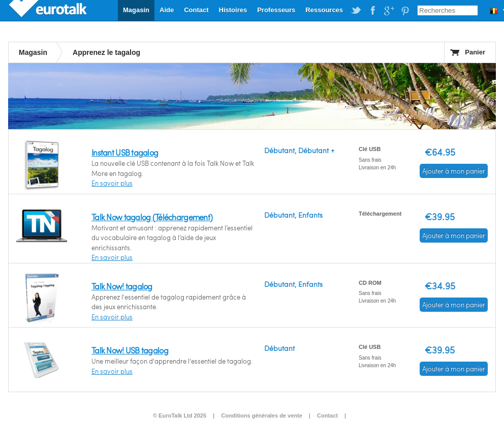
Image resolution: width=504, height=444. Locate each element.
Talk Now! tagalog (122, 286)
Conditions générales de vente (262, 416)
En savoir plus (112, 183)
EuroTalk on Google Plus (389, 11)
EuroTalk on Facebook (372, 11)
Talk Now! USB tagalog (130, 350)
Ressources (324, 10)
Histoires (233, 10)
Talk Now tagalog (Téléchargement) (152, 217)
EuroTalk (49, 10)
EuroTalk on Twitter (356, 11)
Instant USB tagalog (125, 152)
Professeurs (276, 10)
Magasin (136, 10)
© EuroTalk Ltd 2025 (180, 416)
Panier (475, 52)
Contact (196, 10)
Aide (167, 10)
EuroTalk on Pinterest (405, 11)
